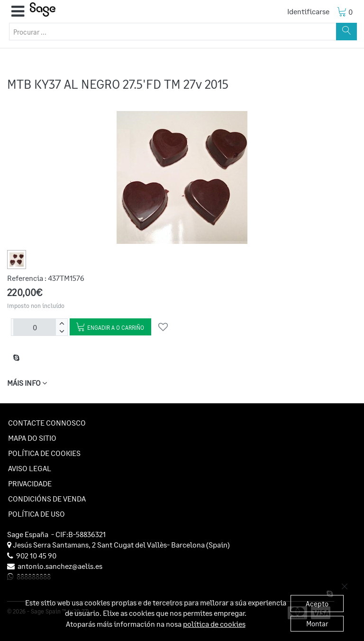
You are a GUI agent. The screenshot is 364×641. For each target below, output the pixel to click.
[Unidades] (35, 327)
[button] (18, 11)
